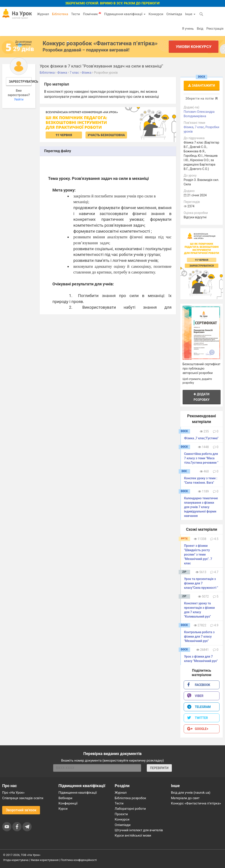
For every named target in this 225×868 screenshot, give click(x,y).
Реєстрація (215, 29)
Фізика (189, 127)
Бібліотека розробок (130, 798)
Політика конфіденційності (79, 860)
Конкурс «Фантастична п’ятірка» (196, 803)
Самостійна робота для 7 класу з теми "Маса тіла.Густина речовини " (201, 458)
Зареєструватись (20, 82)
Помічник (92, 14)
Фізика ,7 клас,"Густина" (201, 438)
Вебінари (65, 798)
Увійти (19, 99)
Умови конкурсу (194, 46)
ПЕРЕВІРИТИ (159, 768)
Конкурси (156, 14)
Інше (190, 14)
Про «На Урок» (13, 793)
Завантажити (201, 86)
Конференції (68, 803)
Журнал (43, 14)
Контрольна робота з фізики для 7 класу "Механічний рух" (199, 636)
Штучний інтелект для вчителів (139, 830)
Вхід (200, 29)
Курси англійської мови (133, 835)
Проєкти (121, 814)
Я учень (188, 29)
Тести (76, 14)
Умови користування (45, 860)
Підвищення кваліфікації (125, 14)
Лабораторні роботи (130, 809)
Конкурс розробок (100, 43)
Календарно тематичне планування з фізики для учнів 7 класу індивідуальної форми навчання (201, 507)
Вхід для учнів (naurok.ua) (191, 793)
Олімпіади (123, 825)
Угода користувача (16, 860)
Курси (63, 809)
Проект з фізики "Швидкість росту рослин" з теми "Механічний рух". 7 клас (198, 554)
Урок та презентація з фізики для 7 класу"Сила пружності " (201, 583)
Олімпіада (174, 14)
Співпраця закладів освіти (23, 798)
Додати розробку (202, 397)
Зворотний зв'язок (21, 810)
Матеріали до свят (185, 798)
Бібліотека (60, 14)
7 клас (199, 127)
